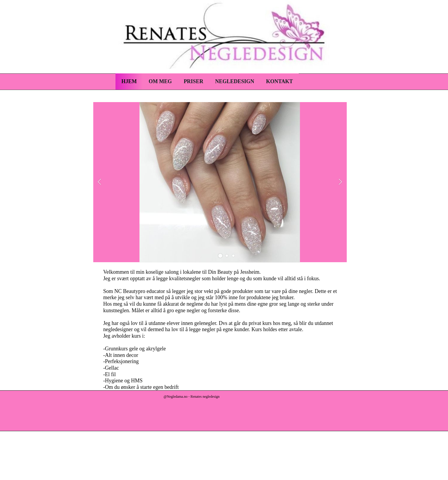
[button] (220, 256)
